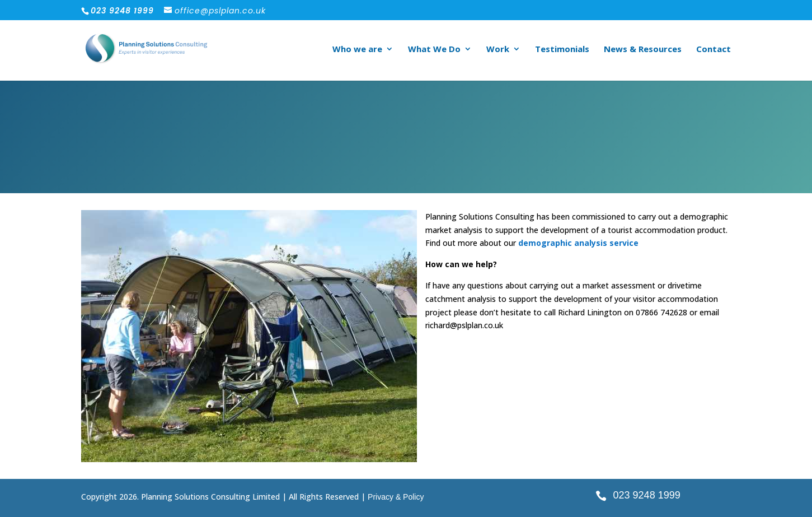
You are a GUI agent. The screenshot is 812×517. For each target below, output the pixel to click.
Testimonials (562, 50)
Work (498, 50)
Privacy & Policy (396, 497)
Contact (714, 50)
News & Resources (643, 50)
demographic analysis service (578, 243)
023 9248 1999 (647, 495)
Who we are (357, 50)
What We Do (434, 50)
